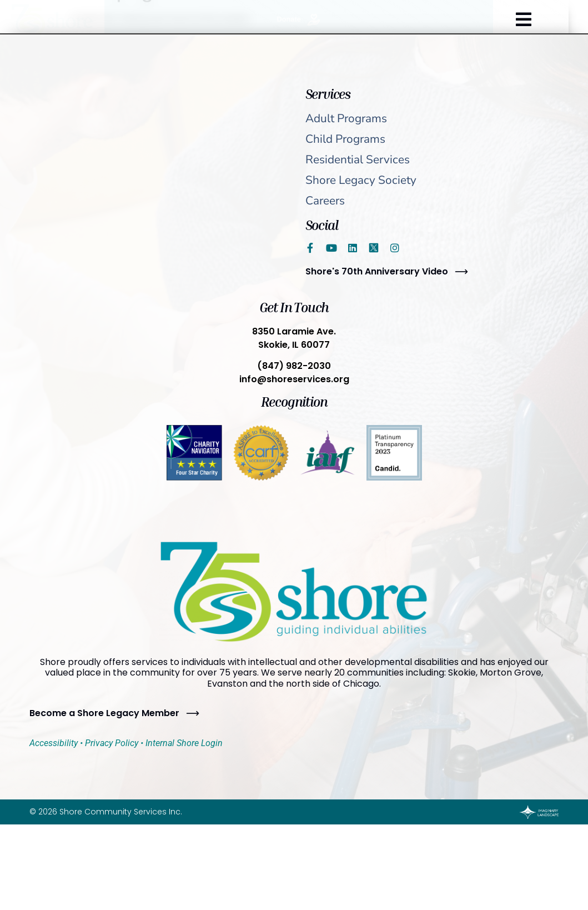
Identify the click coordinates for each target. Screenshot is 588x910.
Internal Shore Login (184, 743)
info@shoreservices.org (294, 379)
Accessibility (54, 743)
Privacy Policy (112, 743)
